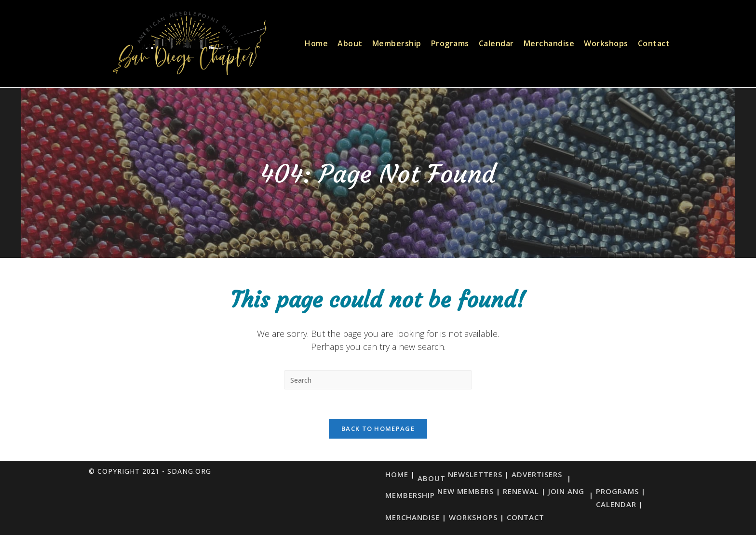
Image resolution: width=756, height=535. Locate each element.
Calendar (616, 504)
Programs (617, 491)
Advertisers (537, 474)
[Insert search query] (378, 380)
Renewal (521, 491)
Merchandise (412, 517)
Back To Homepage (378, 428)
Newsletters (475, 474)
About (432, 478)
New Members (466, 491)
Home (397, 474)
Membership (410, 495)
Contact (526, 517)
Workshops (473, 517)
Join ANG (566, 491)
